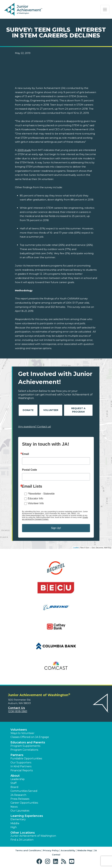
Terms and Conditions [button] (28, 850)
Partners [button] (17, 755)
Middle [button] (15, 823)
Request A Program (78, 410)
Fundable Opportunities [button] (26, 758)
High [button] (14, 827)
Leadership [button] (18, 779)
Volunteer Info (36, 503)
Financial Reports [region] (22, 770)
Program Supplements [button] (25, 746)
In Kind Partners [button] (21, 766)
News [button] (14, 807)
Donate (28, 410)
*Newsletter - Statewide (41, 494)
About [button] (15, 776)
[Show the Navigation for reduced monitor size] (105, 10)
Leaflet (76, 548)
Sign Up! (56, 528)
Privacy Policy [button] (51, 850)
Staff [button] (14, 783)
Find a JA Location (22, 840)
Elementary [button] (18, 819)
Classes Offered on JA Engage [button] (30, 737)
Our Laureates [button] (20, 811)
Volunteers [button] (19, 730)
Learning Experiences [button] (27, 816)
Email (26, 454)
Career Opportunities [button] (24, 803)
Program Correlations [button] (24, 750)
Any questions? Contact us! (35, 426)
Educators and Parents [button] (28, 742)
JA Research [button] (18, 795)
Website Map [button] (85, 850)
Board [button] (14, 787)
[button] (40, 861)
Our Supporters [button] (21, 763)
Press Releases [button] (20, 799)
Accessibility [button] (68, 850)
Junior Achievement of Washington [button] (33, 836)
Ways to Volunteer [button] (22, 733)
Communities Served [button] (24, 791)
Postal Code (29, 470)
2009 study (24, 150)
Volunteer (51, 410)
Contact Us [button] (16, 708)
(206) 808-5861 (18, 711)
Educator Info (35, 498)
